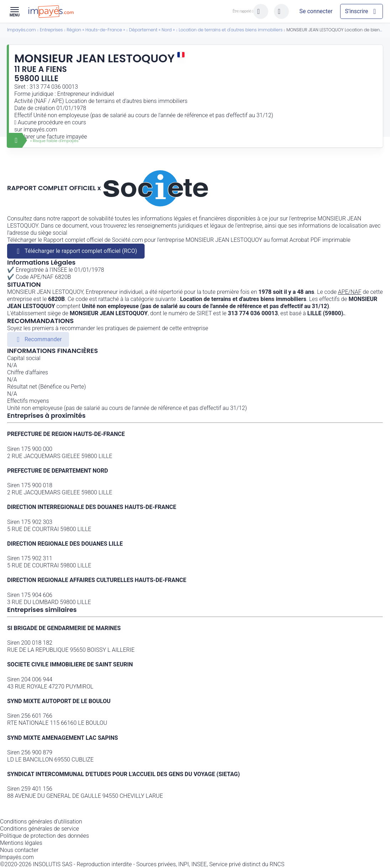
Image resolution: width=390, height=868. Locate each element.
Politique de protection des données (45, 836)
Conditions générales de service (40, 829)
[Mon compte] (316, 11)
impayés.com (40, 129)
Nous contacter (19, 850)
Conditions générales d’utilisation (41, 822)
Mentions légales (21, 843)
